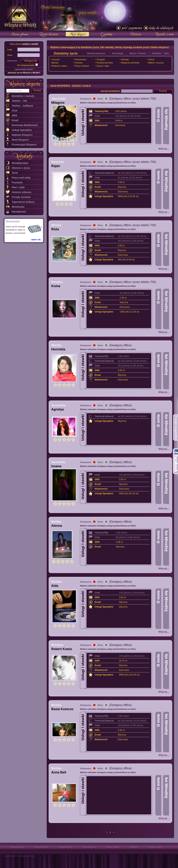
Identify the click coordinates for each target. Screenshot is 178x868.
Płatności (134, 847)
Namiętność (19, 212)
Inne (167, 53)
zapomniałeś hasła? (24, 69)
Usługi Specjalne (22, 130)
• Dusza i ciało (102, 66)
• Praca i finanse (81, 66)
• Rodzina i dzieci (59, 66)
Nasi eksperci (89, 847)
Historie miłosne (21, 192)
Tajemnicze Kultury (23, 202)
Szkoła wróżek (112, 847)
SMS (14, 115)
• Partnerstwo (80, 60)
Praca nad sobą (21, 178)
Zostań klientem (41, 847)
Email (15, 120)
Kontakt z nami (155, 847)
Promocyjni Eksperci (24, 145)
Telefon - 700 (19, 101)
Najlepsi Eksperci (22, 135)
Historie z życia (21, 168)
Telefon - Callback (22, 106)
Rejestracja (12, 61)
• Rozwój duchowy (104, 63)
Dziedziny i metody (23, 96)
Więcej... (164, 149)
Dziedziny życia (66, 53)
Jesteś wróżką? (66, 847)
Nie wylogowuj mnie (26, 65)
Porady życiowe (21, 197)
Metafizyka (18, 207)
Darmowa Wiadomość (25, 125)
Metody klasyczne (96, 53)
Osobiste (156, 53)
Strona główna (17, 847)
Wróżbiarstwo (20, 163)
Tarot (15, 173)
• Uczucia (55, 60)
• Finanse (78, 63)
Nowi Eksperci (20, 140)
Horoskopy (118, 53)
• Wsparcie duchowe (130, 63)
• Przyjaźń (100, 60)
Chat (14, 111)
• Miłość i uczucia (155, 63)
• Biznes (54, 63)
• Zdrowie (124, 60)
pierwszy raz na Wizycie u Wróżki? (24, 73)
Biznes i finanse (138, 53)
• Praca (151, 60)
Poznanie (17, 182)
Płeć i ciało (18, 187)
